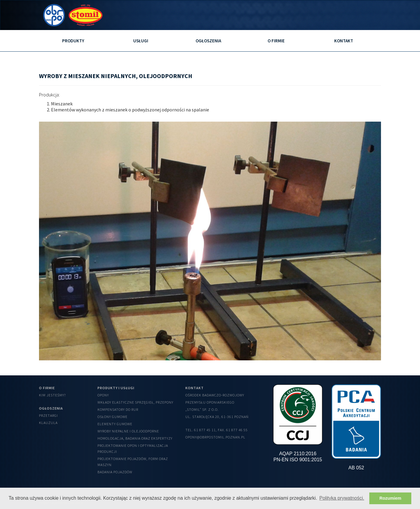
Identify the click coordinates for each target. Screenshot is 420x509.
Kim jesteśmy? (52, 395)
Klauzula (48, 423)
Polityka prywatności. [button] (342, 498)
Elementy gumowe (115, 424)
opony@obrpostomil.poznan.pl (215, 437)
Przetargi (48, 415)
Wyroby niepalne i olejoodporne (128, 431)
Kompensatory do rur (118, 409)
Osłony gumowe (112, 417)
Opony (103, 395)
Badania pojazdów (115, 472)
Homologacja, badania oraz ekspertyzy (135, 438)
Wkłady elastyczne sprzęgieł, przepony (135, 402)
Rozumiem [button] (390, 498)
